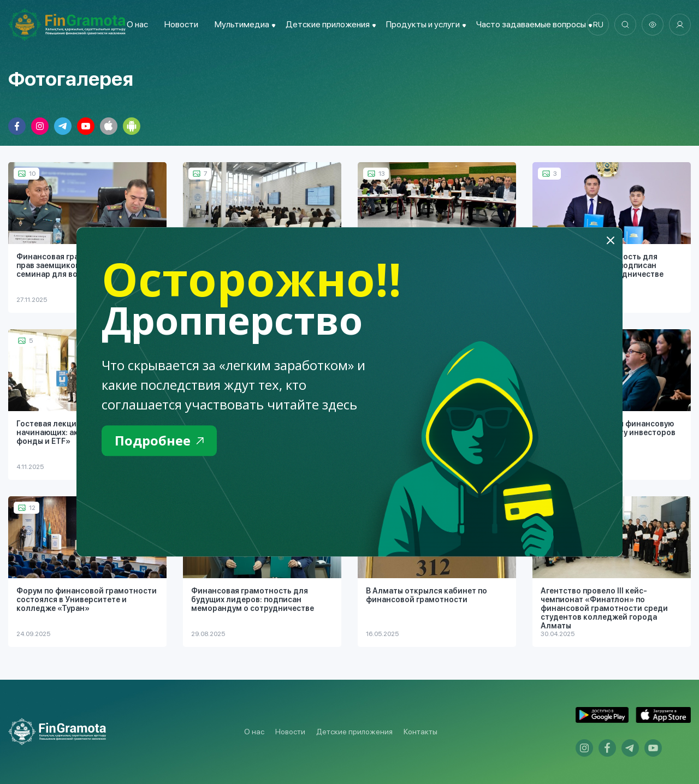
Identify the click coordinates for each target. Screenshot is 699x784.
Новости (181, 24)
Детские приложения (354, 732)
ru (598, 25)
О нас (137, 24)
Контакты (420, 732)
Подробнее (159, 440)
